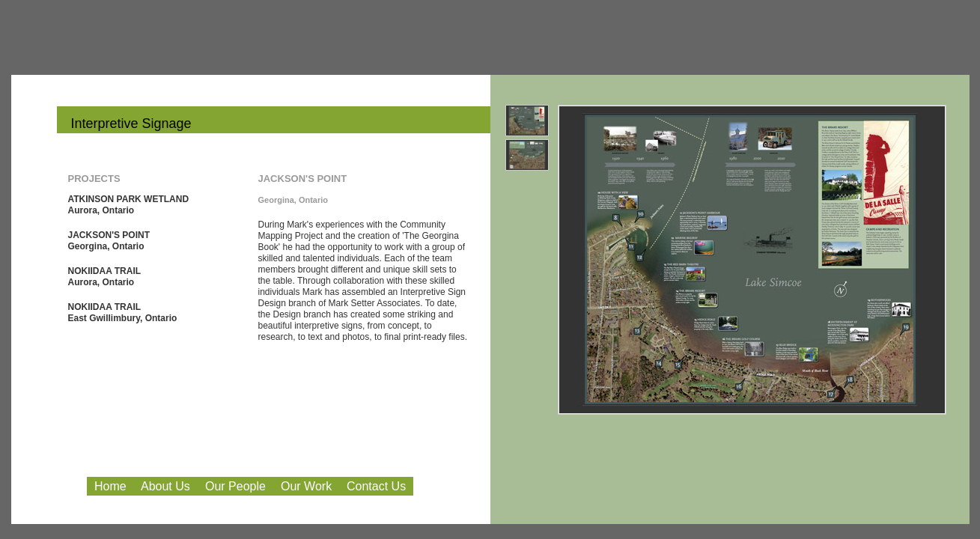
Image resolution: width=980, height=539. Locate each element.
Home (110, 486)
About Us (165, 486)
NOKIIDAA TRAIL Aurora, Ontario (105, 277)
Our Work (306, 486)
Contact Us (376, 486)
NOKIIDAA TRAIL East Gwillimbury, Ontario (123, 313)
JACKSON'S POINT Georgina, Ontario (109, 241)
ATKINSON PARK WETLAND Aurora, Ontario (129, 205)
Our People (235, 486)
